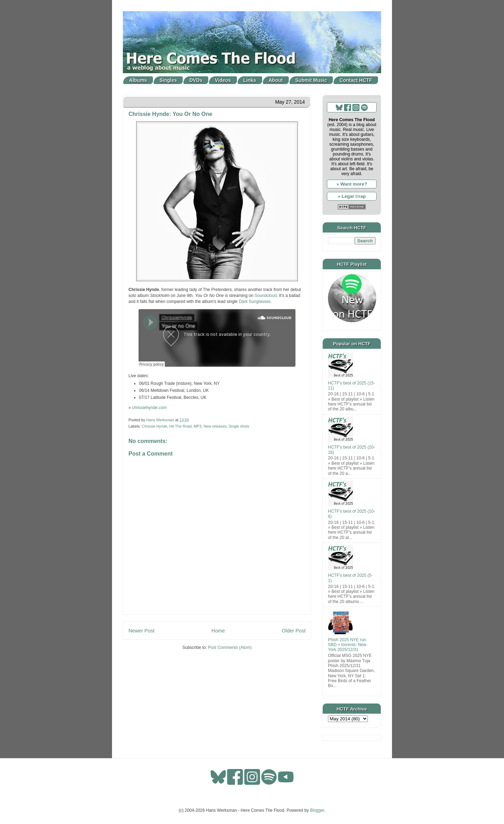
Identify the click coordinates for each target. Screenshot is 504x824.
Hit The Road (180, 426)
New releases (215, 426)
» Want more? (352, 184)
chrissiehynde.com (149, 408)
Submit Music (311, 80)
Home (218, 631)
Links (250, 80)
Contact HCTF (356, 80)
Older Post (294, 631)
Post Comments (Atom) (230, 648)
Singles (168, 80)
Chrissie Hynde (155, 426)
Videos (223, 80)
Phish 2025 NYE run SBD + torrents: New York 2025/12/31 (347, 645)
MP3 (197, 426)
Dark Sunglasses (255, 302)
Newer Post (141, 631)
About (276, 80)
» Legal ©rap (352, 196)
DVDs (196, 80)
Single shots (239, 426)
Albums (138, 80)
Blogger (317, 810)
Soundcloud (265, 296)
